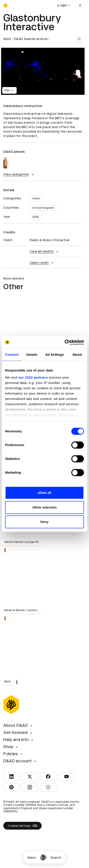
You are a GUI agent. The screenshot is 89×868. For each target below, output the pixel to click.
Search (56, 858)
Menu (32, 858)
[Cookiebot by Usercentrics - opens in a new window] (65, 342)
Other (36, 199)
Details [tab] (32, 355)
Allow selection (45, 507)
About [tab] (77, 355)
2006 (35, 217)
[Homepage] (43, 857)
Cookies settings (22, 826)
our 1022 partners (33, 377)
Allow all (44, 493)
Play (9, 90)
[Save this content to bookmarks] (79, 39)
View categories (19, 174)
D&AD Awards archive (31, 39)
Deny (44, 522)
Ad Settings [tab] (54, 355)
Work (7, 39)
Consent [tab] (12, 355)
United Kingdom (43, 208)
